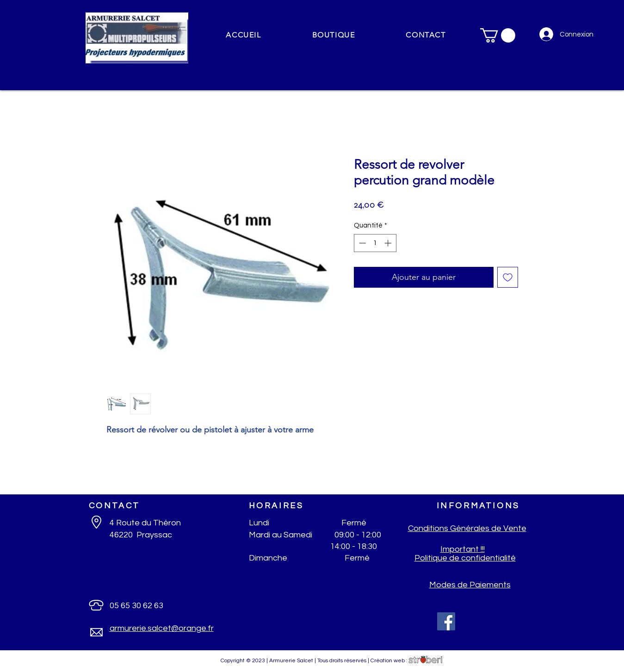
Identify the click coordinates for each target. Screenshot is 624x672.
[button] (334, 35)
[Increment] (389, 243)
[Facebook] (446, 621)
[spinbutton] (375, 243)
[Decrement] (361, 243)
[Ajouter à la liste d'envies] (508, 277)
